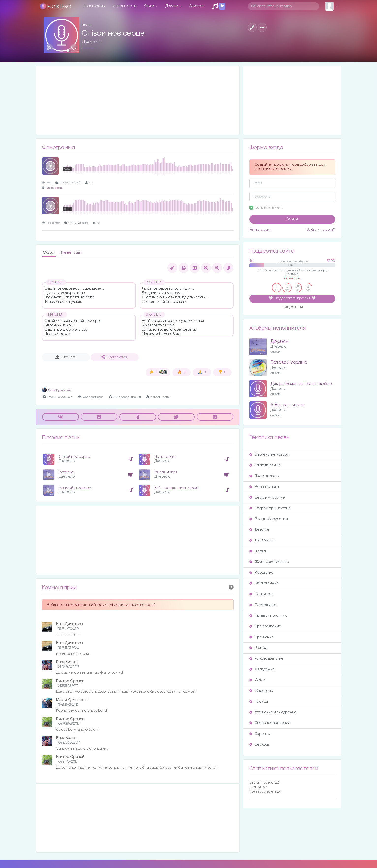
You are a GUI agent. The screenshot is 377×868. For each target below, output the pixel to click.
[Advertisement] (138, 100)
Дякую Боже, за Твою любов (301, 384)
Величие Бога (264, 487)
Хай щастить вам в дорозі (176, 488)
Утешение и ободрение (273, 712)
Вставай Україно (289, 363)
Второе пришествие (270, 508)
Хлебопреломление (270, 723)
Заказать (197, 6)
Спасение (261, 691)
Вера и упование (267, 498)
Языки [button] (149, 6)
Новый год (261, 594)
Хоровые (260, 734)
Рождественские (266, 659)
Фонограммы (94, 6)
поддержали (292, 307)
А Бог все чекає (288, 405)
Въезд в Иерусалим (269, 519)
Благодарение (265, 465)
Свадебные (262, 669)
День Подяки (165, 457)
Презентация (71, 253)
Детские (259, 530)
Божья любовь (264, 476)
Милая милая (166, 472)
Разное (258, 648)
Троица (259, 701)
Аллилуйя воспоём (75, 488)
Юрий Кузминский (54, 188)
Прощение (262, 637)
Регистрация (260, 230)
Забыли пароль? (321, 230)
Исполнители (125, 6)
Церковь (259, 745)
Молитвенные (264, 583)
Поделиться (114, 357)
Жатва (258, 551)
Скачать (66, 357)
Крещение (261, 573)
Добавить (173, 6)
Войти (292, 219)
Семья (258, 680)
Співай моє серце (74, 457)
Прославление (265, 626)
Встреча (66, 472)
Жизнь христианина (269, 562)
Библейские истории (270, 454)
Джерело (92, 42)
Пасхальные (263, 605)
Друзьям (279, 341)
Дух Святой (262, 540)
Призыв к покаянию (268, 615)
